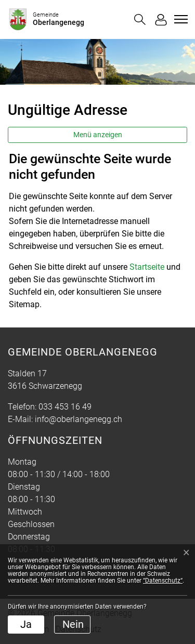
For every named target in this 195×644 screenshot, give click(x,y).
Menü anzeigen (98, 135)
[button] (140, 19)
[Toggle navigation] (179, 19)
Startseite (147, 267)
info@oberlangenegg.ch (79, 419)
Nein (73, 624)
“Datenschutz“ (163, 581)
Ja (26, 624)
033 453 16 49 (65, 407)
